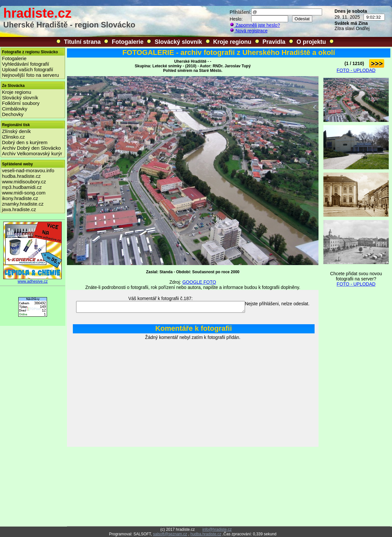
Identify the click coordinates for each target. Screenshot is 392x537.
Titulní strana (82, 42)
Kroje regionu (232, 42)
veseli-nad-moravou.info (28, 170)
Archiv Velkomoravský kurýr (32, 153)
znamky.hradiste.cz (23, 204)
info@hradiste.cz (217, 529)
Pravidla (274, 42)
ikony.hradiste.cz (20, 198)
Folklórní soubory (21, 103)
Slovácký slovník (178, 42)
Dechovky (13, 114)
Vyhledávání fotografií (26, 64)
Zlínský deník (16, 131)
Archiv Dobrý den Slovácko (31, 148)
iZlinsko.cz (13, 137)
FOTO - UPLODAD (356, 70)
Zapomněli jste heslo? (255, 25)
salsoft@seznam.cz (170, 534)
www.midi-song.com (24, 193)
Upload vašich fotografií (28, 69)
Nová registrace (249, 31)
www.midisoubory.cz (24, 182)
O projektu (311, 42)
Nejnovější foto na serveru (30, 75)
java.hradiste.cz (19, 209)
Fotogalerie (128, 42)
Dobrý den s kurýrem (25, 142)
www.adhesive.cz (33, 280)
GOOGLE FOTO (199, 282)
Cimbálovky (15, 109)
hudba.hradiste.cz (21, 176)
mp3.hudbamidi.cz (22, 187)
